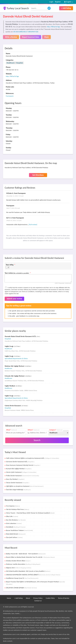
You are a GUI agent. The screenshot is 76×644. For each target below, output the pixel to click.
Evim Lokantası (14, 523)
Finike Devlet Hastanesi (22, 476)
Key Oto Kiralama (16, 520)
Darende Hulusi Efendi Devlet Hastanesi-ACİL (21, 336)
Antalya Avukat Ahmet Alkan (18, 561)
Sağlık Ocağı (9, 346)
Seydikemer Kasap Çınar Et (22, 578)
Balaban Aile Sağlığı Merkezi (15, 366)
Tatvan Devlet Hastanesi (18, 483)
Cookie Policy (50, 598)
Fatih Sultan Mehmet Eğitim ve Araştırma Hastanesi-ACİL (33, 458)
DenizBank (16, 527)
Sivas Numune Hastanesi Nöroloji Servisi (23, 465)
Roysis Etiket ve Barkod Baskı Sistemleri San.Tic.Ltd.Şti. (30, 557)
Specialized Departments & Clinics (16, 358)
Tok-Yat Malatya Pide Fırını (18, 509)
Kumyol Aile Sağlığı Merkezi (19, 469)
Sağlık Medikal (10, 386)
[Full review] (33, 225)
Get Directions (38, 175)
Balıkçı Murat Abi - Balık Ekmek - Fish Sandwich (26, 554)
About (28, 598)
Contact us (38, 601)
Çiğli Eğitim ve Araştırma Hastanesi (25, 486)
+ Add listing (66, 8)
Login (51, 2)
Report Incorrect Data (31, 37)
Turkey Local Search (18, 8)
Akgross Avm (19, 568)
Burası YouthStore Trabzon (19, 530)
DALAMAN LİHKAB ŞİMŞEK (21, 588)
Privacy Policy (38, 598)
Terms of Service (64, 598)
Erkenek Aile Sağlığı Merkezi (15, 376)
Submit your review (14, 299)
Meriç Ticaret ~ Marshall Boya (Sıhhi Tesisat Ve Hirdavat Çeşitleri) (30, 513)
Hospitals (20, 63)
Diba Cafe (12, 516)
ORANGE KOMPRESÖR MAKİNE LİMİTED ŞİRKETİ (33, 575)
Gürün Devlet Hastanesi (13, 406)
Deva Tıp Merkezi (15, 479)
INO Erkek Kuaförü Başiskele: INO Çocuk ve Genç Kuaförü (28, 571)
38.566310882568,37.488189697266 (26, 32)
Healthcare (11, 63)
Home (9, 598)
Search (37, 440)
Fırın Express (13, 506)
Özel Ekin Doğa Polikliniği (18, 490)
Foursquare (10, 96)
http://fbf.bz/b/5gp (53, 27)
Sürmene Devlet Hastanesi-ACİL (20, 462)
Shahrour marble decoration (23, 564)
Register (58, 2)
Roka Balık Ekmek (16, 534)
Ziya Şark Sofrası (14, 537)
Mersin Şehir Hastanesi (21, 472)
